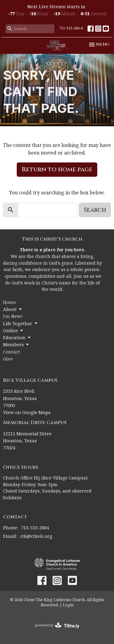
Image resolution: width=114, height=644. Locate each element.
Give (8, 359)
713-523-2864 (71, 28)
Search (95, 210)
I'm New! (13, 316)
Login (68, 605)
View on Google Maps (27, 412)
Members (16, 345)
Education (17, 338)
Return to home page (57, 169)
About (13, 309)
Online (14, 331)
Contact (12, 352)
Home (10, 302)
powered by (57, 626)
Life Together (21, 324)
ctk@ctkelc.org (36, 536)
